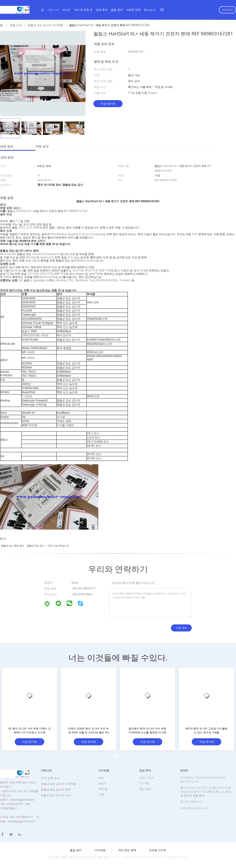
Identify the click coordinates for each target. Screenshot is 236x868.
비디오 (66, 10)
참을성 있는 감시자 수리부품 (59, 784)
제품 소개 (53, 10)
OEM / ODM (147, 778)
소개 (101, 794)
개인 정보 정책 (127, 850)
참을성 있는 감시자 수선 (56, 795)
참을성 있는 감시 (36, 546)
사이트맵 (100, 850)
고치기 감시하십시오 (58, 546)
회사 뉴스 (150, 10)
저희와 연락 (133, 10)
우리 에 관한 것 (83, 10)
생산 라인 (145, 789)
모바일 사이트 (158, 850)
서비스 (102, 783)
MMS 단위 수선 (50, 778)
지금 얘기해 (108, 104)
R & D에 (144, 783)
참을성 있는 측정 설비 (12, 546)
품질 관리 (117, 10)
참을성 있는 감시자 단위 (56, 789)
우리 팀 (103, 789)
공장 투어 (102, 10)
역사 (101, 778)
